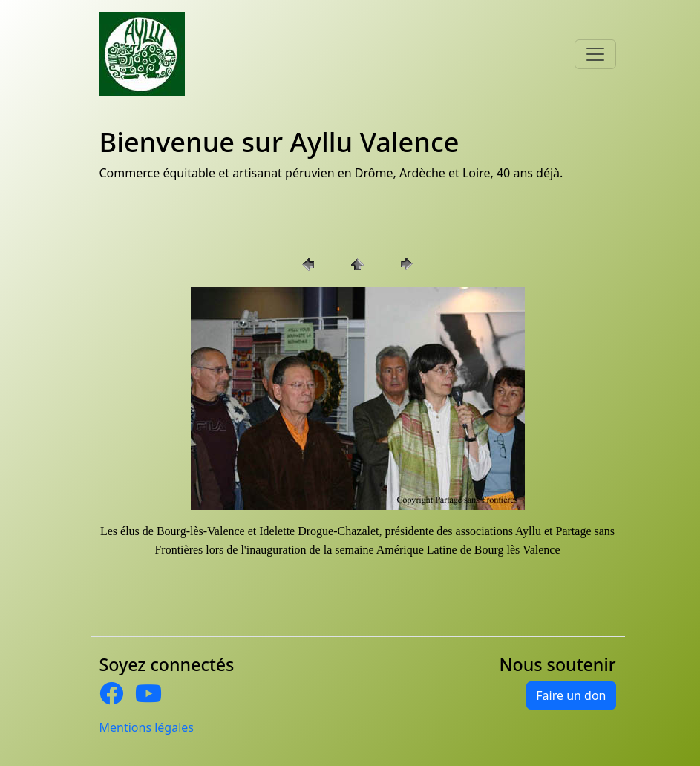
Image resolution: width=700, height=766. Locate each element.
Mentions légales (147, 727)
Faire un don (571, 695)
